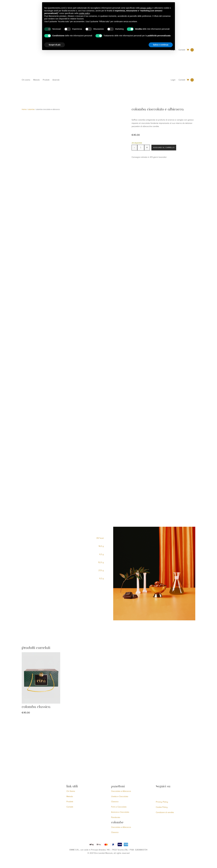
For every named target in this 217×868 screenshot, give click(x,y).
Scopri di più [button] (55, 45)
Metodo (36, 80)
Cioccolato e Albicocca (121, 791)
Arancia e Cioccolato (120, 812)
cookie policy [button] (84, 13)
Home (24, 110)
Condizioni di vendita (165, 813)
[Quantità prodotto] (141, 148)
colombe (31, 110)
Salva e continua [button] (161, 45)
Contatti (182, 50)
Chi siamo (26, 80)
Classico (115, 802)
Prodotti (46, 80)
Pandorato (116, 818)
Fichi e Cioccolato (119, 807)
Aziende (56, 80)
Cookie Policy (162, 807)
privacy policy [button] (146, 8)
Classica (115, 833)
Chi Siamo (71, 791)
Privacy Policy (162, 802)
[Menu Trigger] (209, 14)
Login (173, 80)
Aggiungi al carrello (166, 148)
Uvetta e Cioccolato (120, 797)
